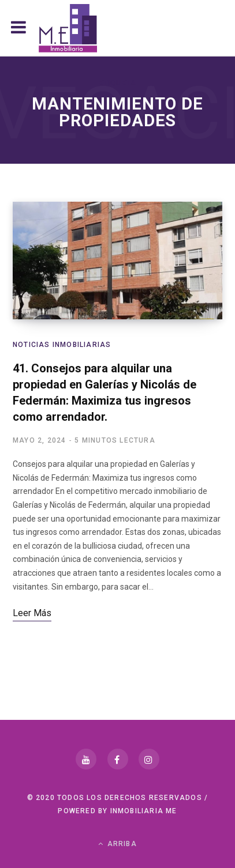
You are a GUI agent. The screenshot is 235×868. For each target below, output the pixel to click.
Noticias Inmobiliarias (62, 345)
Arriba (117, 844)
